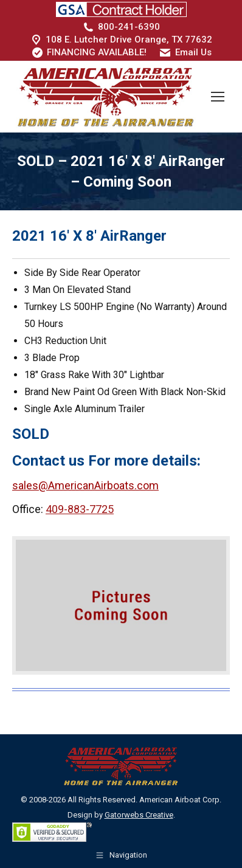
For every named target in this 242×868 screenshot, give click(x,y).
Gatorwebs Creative (139, 815)
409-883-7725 (80, 509)
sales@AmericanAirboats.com (85, 485)
